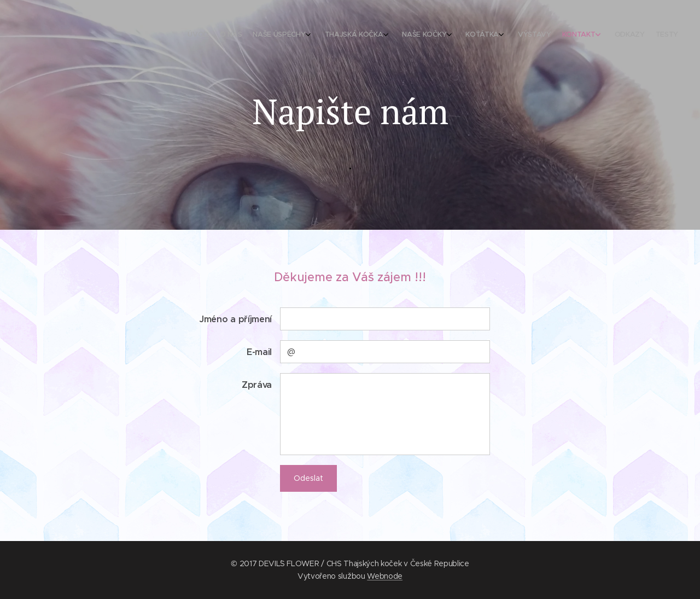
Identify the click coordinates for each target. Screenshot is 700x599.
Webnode (385, 576)
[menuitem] (540, 36)
